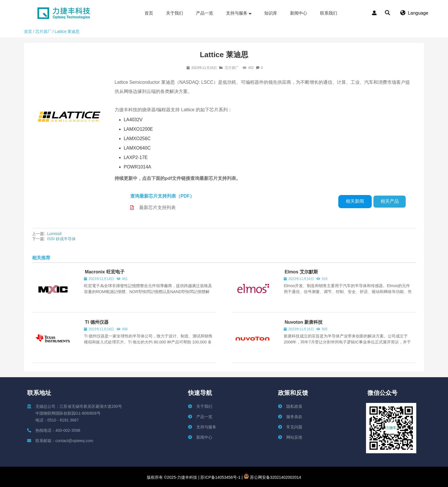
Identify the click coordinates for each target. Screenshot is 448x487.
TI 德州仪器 (97, 322)
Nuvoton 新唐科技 (304, 322)
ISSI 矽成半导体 (61, 239)
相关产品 (390, 201)
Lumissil (54, 234)
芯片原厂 (43, 31)
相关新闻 (355, 201)
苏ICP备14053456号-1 (220, 477)
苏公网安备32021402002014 (272, 477)
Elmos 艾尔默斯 (301, 272)
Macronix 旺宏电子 (105, 272)
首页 (28, 31)
